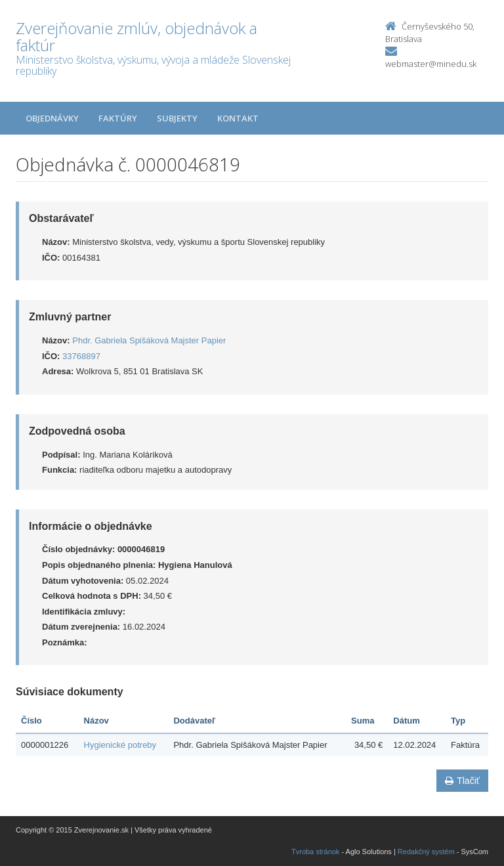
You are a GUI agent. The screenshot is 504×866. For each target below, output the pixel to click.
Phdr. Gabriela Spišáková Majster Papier (149, 340)
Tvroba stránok (315, 852)
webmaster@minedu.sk (431, 64)
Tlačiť (462, 781)
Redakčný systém (426, 852)
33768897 (81, 356)
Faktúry (118, 118)
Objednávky (52, 118)
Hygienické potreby (120, 745)
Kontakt (238, 118)
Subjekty (177, 118)
